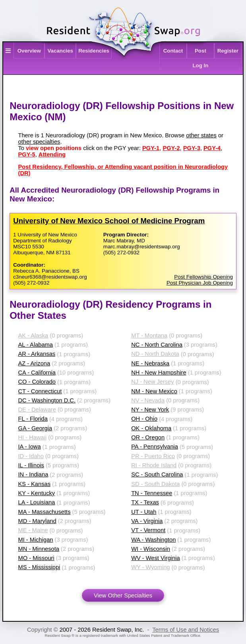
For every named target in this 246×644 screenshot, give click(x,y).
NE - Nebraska (150, 363)
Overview (29, 51)
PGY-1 (151, 148)
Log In (200, 65)
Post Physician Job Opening (200, 283)
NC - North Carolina (157, 345)
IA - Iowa (30, 447)
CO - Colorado (37, 382)
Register (228, 51)
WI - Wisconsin (151, 549)
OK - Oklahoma (151, 428)
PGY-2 (171, 148)
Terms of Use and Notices (186, 630)
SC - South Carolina (157, 474)
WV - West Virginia (155, 558)
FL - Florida (33, 419)
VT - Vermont (148, 530)
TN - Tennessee (152, 493)
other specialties (39, 142)
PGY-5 (27, 154)
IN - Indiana (33, 474)
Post (200, 51)
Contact (173, 51)
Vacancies (60, 51)
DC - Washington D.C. (47, 400)
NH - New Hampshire (159, 373)
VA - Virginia (147, 521)
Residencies (94, 51)
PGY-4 (212, 148)
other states (201, 135)
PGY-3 (192, 148)
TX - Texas (145, 502)
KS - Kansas (34, 484)
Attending (52, 154)
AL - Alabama (36, 345)
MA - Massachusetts (45, 512)
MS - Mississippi (39, 567)
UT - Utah (144, 512)
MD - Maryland (37, 521)
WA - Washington (153, 540)
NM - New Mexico (154, 391)
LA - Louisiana (37, 502)
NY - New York (150, 410)
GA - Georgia (35, 428)
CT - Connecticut (40, 391)
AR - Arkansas (37, 354)
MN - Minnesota (39, 549)
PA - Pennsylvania (155, 447)
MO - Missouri (36, 558)
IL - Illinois (31, 465)
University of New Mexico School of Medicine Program (109, 221)
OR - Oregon (148, 437)
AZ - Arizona (34, 363)
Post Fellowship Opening (203, 277)
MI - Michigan (36, 540)
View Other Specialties (123, 595)
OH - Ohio (144, 419)
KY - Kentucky (37, 493)
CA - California (37, 373)
